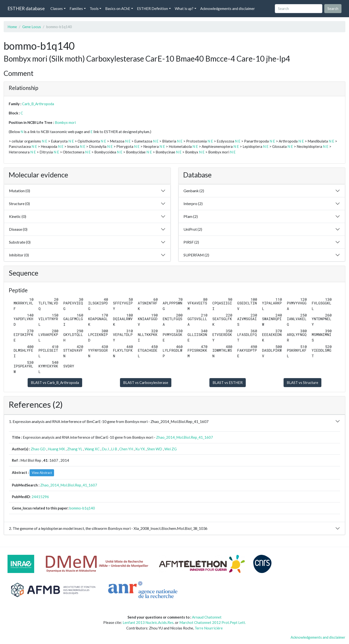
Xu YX (140, 449)
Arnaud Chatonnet (207, 617)
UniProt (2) (193, 229)
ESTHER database (26, 8)
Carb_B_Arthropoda (38, 104)
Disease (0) (18, 229)
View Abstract (42, 473)
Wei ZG (171, 449)
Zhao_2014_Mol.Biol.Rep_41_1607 (185, 437)
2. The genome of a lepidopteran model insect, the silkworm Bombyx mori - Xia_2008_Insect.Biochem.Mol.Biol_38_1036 (108, 528)
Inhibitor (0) (19, 255)
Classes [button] (57, 8)
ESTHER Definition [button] (152, 8)
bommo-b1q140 (82, 508)
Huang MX (56, 449)
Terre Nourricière (209, 628)
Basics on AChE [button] (118, 8)
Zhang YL (75, 449)
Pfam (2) (191, 216)
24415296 (40, 497)
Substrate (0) (20, 242)
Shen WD (155, 449)
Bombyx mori (65, 122)
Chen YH (126, 449)
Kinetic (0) (18, 216)
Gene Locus (32, 27)
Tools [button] (94, 8)
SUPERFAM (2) (196, 255)
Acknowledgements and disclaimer (228, 8)
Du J (105, 449)
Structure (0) (19, 203)
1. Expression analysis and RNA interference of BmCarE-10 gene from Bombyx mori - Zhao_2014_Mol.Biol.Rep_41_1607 (109, 421)
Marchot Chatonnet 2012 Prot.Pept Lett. (213, 622)
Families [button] (76, 8)
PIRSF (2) (191, 242)
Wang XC (92, 449)
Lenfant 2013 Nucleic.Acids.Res (148, 622)
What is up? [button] (184, 8)
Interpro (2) (193, 203)
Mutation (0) (20, 191)
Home (12, 27)
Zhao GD (38, 449)
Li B (114, 449)
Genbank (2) (194, 191)
